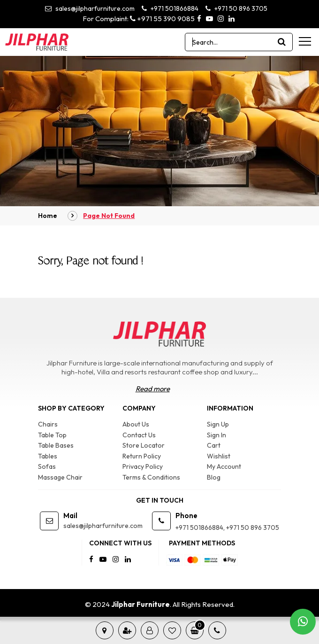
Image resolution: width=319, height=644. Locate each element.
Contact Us (139, 435)
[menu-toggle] (305, 41)
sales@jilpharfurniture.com (90, 8)
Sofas (47, 466)
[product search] (282, 42)
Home (48, 216)
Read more (153, 389)
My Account (224, 466)
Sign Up (218, 424)
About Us (136, 424)
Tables (48, 456)
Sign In (216, 435)
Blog (214, 477)
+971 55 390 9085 (162, 19)
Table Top (52, 435)
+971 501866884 (170, 8)
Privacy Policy (143, 466)
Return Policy (142, 456)
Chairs (48, 424)
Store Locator (144, 445)
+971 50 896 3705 (236, 8)
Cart (214, 445)
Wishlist (219, 456)
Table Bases (56, 445)
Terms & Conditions (151, 477)
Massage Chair (60, 477)
